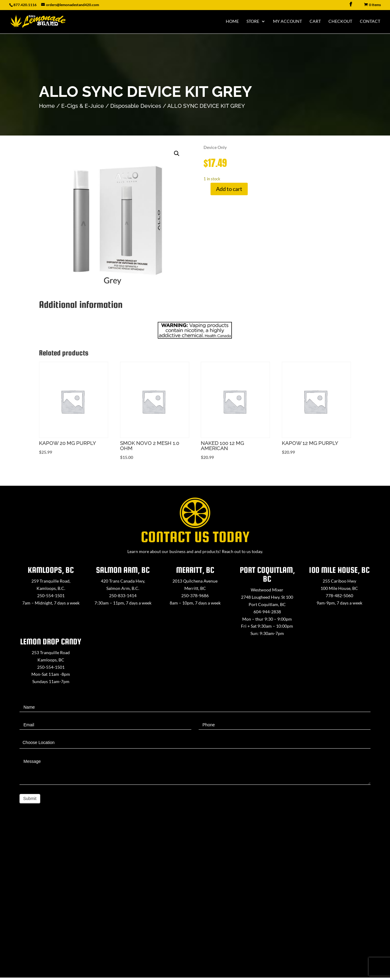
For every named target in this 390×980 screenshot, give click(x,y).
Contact (370, 21)
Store (253, 21)
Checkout (340, 21)
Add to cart (229, 189)
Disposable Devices (136, 106)
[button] (177, 153)
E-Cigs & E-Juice (83, 106)
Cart (315, 21)
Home (232, 21)
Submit (30, 798)
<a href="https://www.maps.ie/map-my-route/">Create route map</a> (195, 902)
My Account (287, 21)
